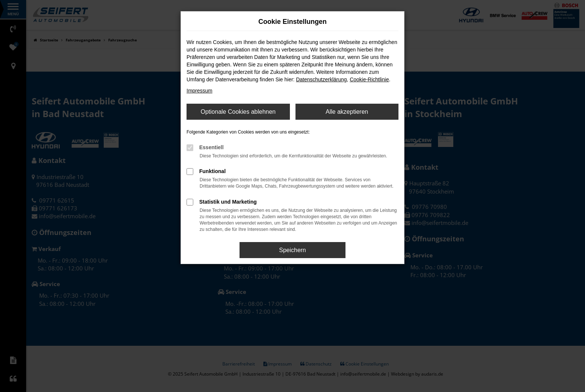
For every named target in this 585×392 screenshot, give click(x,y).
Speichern (292, 250)
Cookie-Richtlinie (369, 79)
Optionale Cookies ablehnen (238, 112)
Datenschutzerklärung (321, 79)
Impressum (199, 91)
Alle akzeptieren (347, 112)
